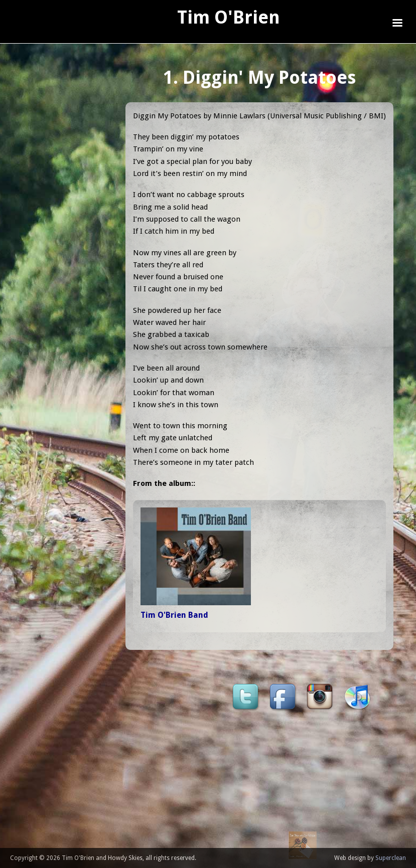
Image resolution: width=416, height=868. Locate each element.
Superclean (391, 858)
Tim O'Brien (229, 17)
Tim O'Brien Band (174, 615)
